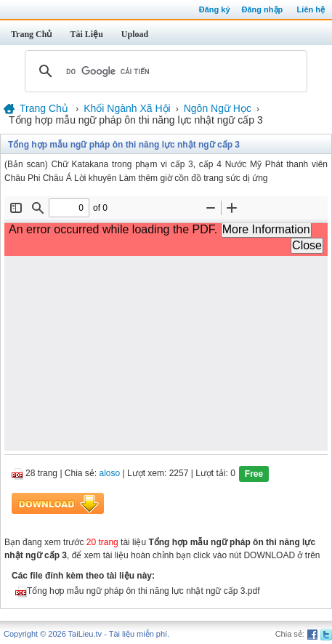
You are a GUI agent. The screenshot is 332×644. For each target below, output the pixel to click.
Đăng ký (215, 9)
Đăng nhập (263, 9)
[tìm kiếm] (164, 71)
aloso (110, 474)
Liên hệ (311, 9)
